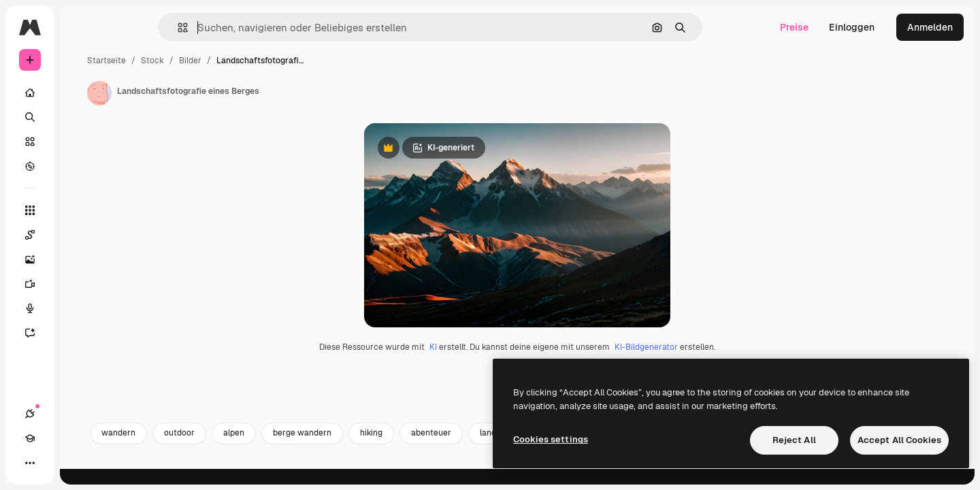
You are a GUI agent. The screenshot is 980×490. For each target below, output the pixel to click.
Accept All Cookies (899, 440)
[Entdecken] (82, 166)
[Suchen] (82, 117)
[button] (229, 28)
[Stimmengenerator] (82, 308)
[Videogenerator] (82, 284)
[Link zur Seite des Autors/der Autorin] (203, 93)
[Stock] (82, 142)
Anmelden (930, 27)
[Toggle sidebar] (133, 27)
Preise (794, 27)
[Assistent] (82, 333)
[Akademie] (54, 463)
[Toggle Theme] (79, 463)
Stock (256, 61)
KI (485, 415)
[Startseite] (82, 93)
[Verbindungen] (30, 463)
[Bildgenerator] (82, 259)
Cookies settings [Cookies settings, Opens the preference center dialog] (551, 439)
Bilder (294, 61)
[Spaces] (82, 235)
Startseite (210, 61)
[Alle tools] (82, 210)
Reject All (794, 440)
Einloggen (852, 27)
